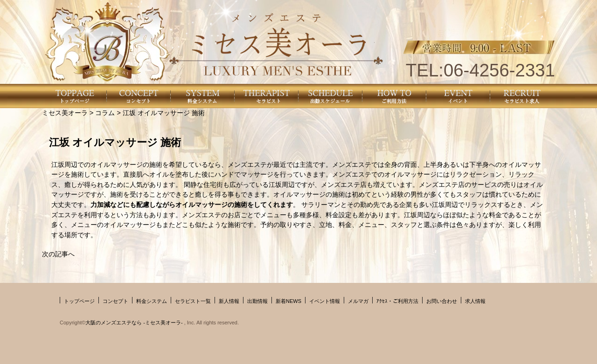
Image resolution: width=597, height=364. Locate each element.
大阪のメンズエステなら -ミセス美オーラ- (135, 323)
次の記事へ (58, 254)
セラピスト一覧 (193, 301)
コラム (105, 113)
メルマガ (358, 301)
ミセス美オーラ (65, 113)
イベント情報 (325, 301)
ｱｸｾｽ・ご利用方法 (397, 301)
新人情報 (229, 301)
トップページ (79, 301)
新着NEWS (288, 301)
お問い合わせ (442, 301)
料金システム (152, 301)
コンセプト (115, 301)
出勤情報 (257, 301)
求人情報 (475, 301)
